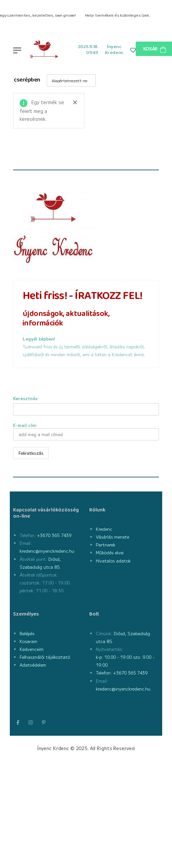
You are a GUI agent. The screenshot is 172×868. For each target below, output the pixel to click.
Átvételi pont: (33, 559)
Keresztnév (25, 398)
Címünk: (104, 633)
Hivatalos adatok (113, 561)
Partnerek (106, 545)
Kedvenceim (32, 649)
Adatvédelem (33, 665)
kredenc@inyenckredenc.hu (47, 551)
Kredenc (104, 529)
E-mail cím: (86, 431)
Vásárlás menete (112, 537)
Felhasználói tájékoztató (45, 657)
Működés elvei (110, 553)
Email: (26, 543)
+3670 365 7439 (53, 535)
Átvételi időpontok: (39, 575)
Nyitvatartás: (109, 649)
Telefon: (28, 535)
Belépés (27, 633)
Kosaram (28, 641)
